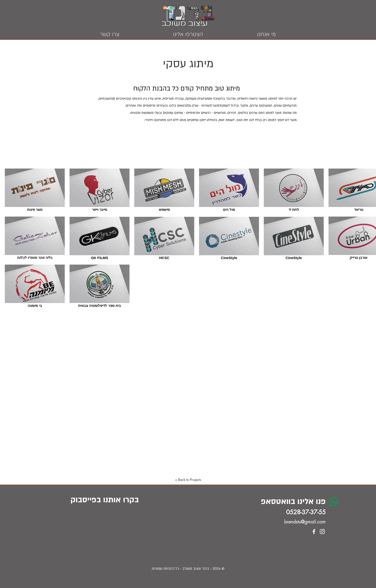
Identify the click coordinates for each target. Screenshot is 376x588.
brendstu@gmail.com (305, 522)
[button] (188, 480)
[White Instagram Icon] (322, 532)
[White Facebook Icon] (314, 532)
